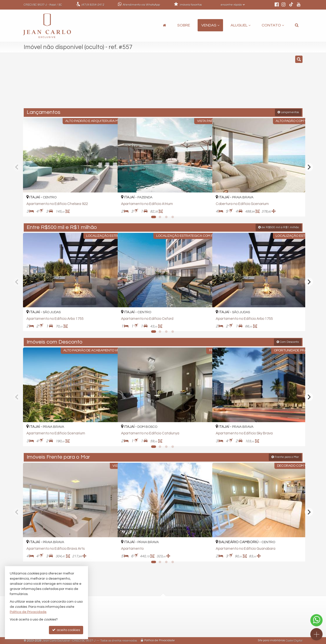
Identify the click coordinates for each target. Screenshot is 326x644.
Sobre (184, 25)
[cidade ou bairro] (208, 83)
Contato (273, 25)
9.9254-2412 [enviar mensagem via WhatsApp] (93, 5)
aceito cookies (66, 630)
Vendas (210, 25)
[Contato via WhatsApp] (316, 620)
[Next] (309, 167)
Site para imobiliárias (271, 640)
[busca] (297, 25)
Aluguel (241, 25)
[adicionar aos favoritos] (109, 208)
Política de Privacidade (160, 640)
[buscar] (245, 83)
